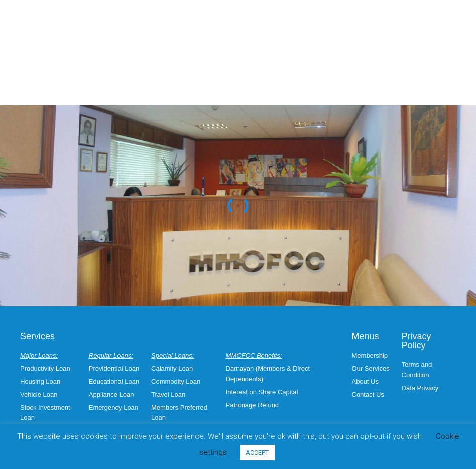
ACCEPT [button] (257, 453)
